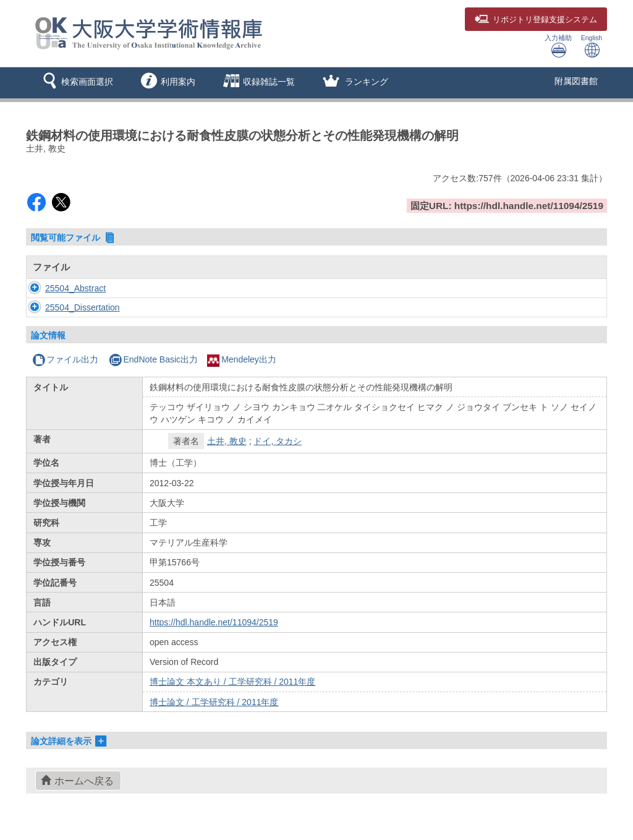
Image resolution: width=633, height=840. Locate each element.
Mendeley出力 (242, 359)
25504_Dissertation (70, 307)
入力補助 (558, 46)
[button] (76, 83)
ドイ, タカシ (278, 441)
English (592, 46)
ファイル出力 (65, 359)
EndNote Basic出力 (153, 359)
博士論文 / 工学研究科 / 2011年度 (214, 702)
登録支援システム (536, 20)
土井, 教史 (227, 441)
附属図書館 (576, 81)
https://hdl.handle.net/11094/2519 (214, 622)
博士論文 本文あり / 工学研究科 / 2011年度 (232, 682)
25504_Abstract (63, 288)
